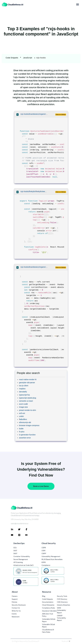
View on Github (61, 115)
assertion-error (25, 438)
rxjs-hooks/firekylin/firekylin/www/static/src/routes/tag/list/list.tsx (34, 191)
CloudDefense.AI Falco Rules (48, 631)
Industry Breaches (63, 605)
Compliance (46, 565)
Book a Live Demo (41, 486)
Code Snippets (12, 58)
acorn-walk (23, 404)
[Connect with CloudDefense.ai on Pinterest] (22, 535)
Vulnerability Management (51, 556)
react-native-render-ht (28, 380)
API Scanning (18, 562)
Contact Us (16, 608)
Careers (15, 596)
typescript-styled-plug (28, 398)
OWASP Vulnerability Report (61, 618)
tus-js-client (24, 386)
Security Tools (62, 596)
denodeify (23, 392)
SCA (15, 548)
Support (15, 599)
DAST (15, 553)
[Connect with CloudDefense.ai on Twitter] (22, 529)
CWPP (44, 553)
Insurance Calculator (50, 611)
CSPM (44, 548)
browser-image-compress (29, 425)
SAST (15, 551)
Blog (44, 596)
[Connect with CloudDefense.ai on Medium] (29, 535)
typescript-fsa (24, 395)
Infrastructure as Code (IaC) (24, 565)
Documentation (48, 602)
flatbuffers (23, 419)
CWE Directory (62, 602)
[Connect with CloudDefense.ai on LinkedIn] (15, 529)
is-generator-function (27, 435)
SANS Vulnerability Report (61, 610)
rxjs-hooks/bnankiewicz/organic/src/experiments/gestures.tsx (34, 114)
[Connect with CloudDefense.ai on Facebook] (29, 529)
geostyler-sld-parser (27, 383)
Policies (15, 602)
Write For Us (16, 611)
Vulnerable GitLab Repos (49, 626)
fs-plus (22, 432)
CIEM (43, 551)
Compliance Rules (49, 608)
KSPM (44, 562)
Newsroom (16, 617)
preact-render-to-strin (28, 410)
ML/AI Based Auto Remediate (52, 559)
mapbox (22, 389)
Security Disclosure (19, 605)
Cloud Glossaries (48, 605)
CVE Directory (62, 599)
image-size (23, 407)
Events (14, 614)
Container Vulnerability (22, 556)
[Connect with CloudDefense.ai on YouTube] (15, 535)
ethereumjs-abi (25, 422)
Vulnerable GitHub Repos (49, 620)
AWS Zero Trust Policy (48, 615)
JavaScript (28, 58)
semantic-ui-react (26, 401)
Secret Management (21, 559)
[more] (78, 4)
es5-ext (22, 413)
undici (21, 416)
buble (21, 429)
